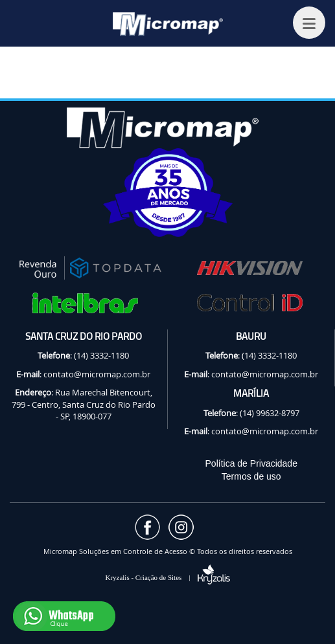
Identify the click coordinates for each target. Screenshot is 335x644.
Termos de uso (251, 476)
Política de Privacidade (251, 463)
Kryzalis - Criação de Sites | (167, 577)
